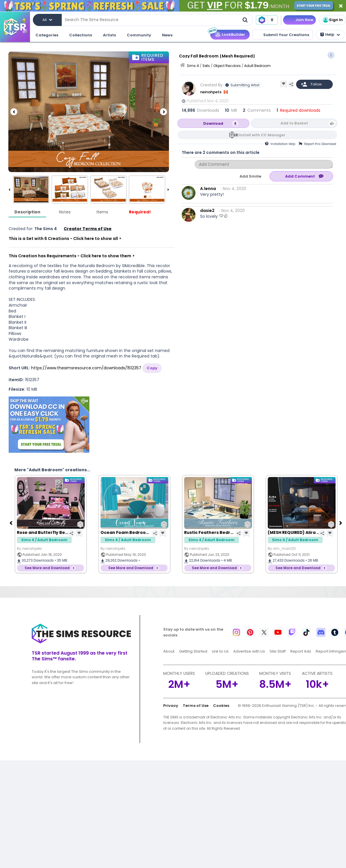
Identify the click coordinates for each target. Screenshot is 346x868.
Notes (65, 212)
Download (213, 123)
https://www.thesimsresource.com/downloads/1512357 (86, 368)
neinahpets (211, 92)
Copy (152, 368)
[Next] (163, 112)
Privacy (171, 706)
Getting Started (193, 651)
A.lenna (208, 189)
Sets (206, 66)
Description (27, 212)
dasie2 (207, 211)
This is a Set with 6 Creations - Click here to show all (63, 239)
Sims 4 (193, 66)
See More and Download (47, 568)
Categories (47, 35)
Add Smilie (250, 176)
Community (139, 35)
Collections (81, 35)
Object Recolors (227, 66)
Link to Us (220, 651)
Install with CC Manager (262, 135)
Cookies (221, 706)
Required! (140, 212)
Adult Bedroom (257, 66)
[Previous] (14, 112)
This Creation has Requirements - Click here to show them (70, 256)
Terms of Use (196, 706)
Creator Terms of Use (88, 229)
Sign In (332, 20)
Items (102, 212)
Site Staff (278, 651)
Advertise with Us (249, 651)
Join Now (304, 20)
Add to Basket (294, 123)
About (169, 651)
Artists (109, 35)
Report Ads (301, 651)
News (167, 35)
